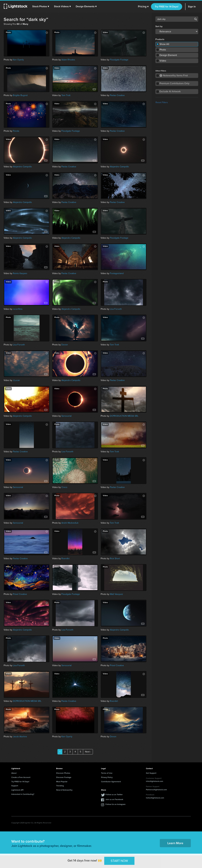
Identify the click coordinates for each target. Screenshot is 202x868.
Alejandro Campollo (22, 167)
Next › (88, 752)
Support (15, 786)
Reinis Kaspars (20, 273)
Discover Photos (63, 773)
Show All (164, 44)
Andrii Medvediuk (70, 523)
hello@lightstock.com (155, 798)
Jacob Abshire (20, 737)
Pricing (143, 7)
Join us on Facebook (114, 799)
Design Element (168, 55)
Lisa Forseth (116, 309)
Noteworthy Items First (174, 75)
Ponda (16, 131)
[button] (41, 6)
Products (160, 39)
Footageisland (117, 273)
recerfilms (18, 309)
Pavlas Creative (117, 95)
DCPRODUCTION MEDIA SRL (124, 416)
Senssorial (66, 416)
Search (196, 19)
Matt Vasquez (116, 594)
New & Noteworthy (64, 790)
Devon (65, 345)
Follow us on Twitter (114, 795)
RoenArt (65, 559)
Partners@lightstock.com (156, 790)
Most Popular (62, 782)
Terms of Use (107, 773)
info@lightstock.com (155, 781)
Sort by (159, 26)
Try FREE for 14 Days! (167, 7)
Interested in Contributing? (23, 794)
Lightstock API (17, 790)
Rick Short (115, 559)
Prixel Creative (20, 594)
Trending (60, 786)
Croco (64, 487)
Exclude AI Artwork (170, 91)
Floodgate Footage (119, 60)
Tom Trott (66, 95)
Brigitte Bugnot (20, 95)
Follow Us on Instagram (115, 804)
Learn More (175, 843)
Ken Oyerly (18, 60)
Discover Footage (64, 777)
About (14, 773)
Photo (163, 50)
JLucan (16, 380)
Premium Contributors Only (174, 83)
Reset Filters (162, 102)
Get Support (151, 773)
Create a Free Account (21, 777)
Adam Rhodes (68, 60)
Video (163, 61)
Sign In (192, 7)
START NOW (119, 861)
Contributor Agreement (111, 782)
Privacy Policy (107, 777)
